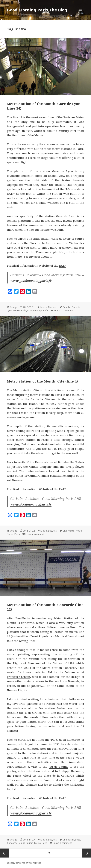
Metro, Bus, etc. (49, 307)
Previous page (4, 853)
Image (14, 307)
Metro (16, 311)
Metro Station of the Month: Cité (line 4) (42, 381)
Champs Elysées (72, 840)
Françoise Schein (19, 677)
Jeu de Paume (59, 767)
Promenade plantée (50, 252)
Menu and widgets (80, 14)
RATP (63, 265)
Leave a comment (63, 311)
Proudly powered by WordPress (24, 863)
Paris (23, 311)
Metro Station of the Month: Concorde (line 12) (45, 607)
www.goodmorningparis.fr (31, 281)
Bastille (67, 307)
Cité (65, 531)
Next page (87, 853)
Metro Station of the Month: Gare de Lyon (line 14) (44, 106)
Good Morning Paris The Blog (37, 10)
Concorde (12, 843)
